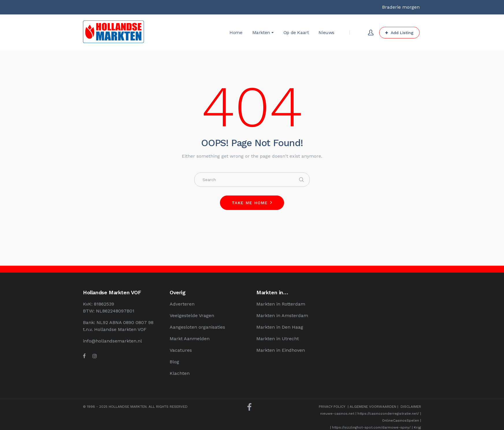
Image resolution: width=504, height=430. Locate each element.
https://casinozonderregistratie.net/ (388, 414)
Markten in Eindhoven (281, 350)
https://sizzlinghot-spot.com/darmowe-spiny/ (371, 427)
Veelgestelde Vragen (192, 315)
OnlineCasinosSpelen (401, 420)
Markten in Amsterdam (282, 315)
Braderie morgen (401, 7)
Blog (174, 362)
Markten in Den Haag (280, 327)
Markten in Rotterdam (281, 304)
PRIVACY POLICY (332, 407)
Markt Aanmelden (190, 339)
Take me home (250, 203)
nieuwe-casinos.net (337, 414)
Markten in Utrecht (278, 339)
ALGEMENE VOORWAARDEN (373, 407)
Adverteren (182, 304)
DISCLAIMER (411, 407)
